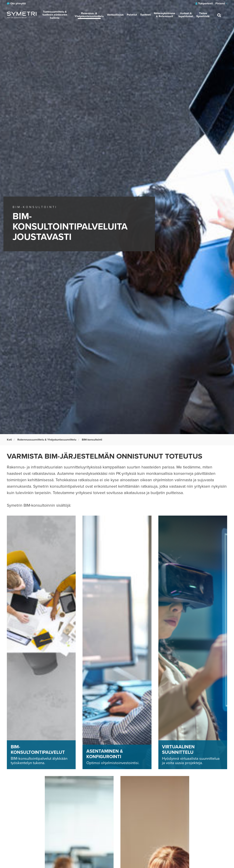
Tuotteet (145, 15)
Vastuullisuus (115, 15)
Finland (221, 3)
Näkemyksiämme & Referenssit (165, 15)
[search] (219, 15)
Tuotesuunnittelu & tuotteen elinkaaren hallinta (55, 15)
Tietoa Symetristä (203, 15)
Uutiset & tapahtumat (186, 15)
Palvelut (132, 15)
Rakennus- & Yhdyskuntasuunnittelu (89, 15)
